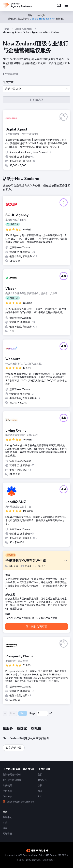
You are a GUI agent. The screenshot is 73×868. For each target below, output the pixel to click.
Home (6, 29)
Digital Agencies (24, 29)
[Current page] (42, 713)
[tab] (8, 729)
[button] (36, 89)
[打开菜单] (66, 5)
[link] (59, 5)
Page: (33, 713)
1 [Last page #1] (53, 713)
